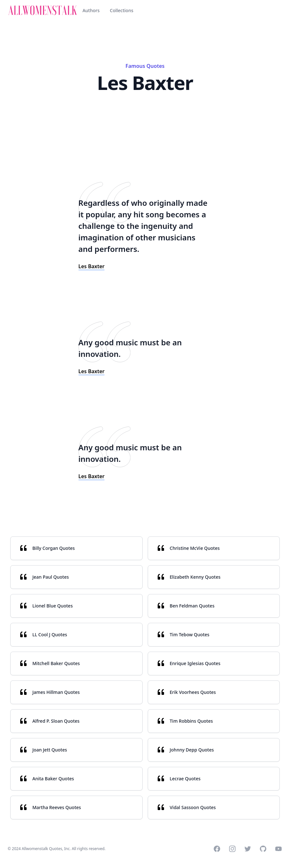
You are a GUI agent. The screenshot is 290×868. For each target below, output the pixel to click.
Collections (122, 10)
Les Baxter (92, 266)
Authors (91, 10)
